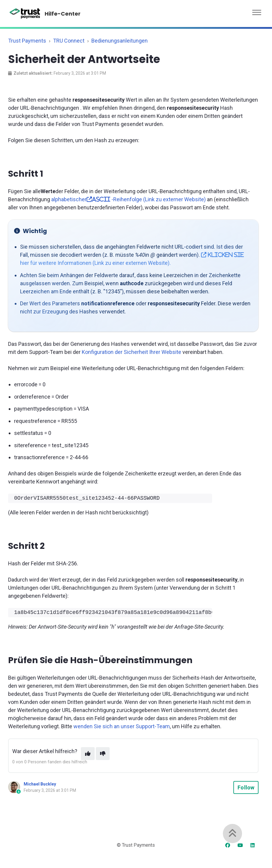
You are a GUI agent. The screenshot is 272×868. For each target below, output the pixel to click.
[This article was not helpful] (103, 754)
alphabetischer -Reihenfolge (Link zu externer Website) (129, 199)
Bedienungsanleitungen (120, 41)
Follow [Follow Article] (246, 787)
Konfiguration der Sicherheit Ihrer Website (132, 352)
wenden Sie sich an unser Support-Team (122, 726)
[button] (257, 11)
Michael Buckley (40, 784)
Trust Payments (27, 41)
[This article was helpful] (88, 754)
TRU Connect (69, 41)
